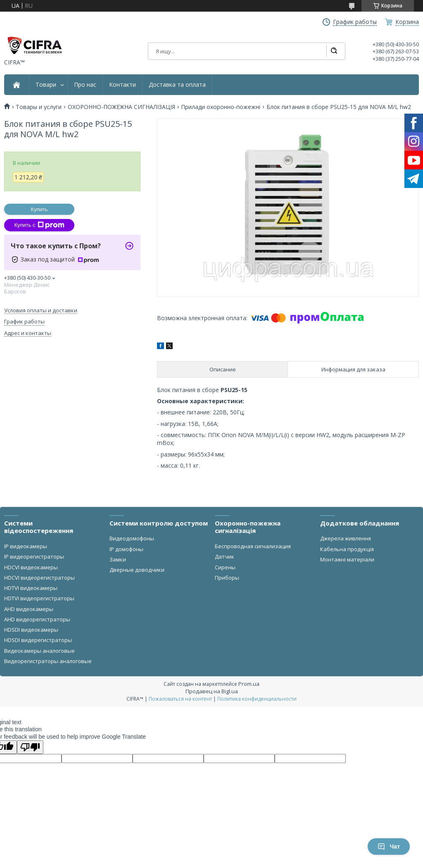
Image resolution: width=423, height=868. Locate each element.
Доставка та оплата (177, 85)
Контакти (122, 85)
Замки (118, 559)
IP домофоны (126, 549)
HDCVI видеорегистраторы (39, 578)
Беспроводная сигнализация (253, 546)
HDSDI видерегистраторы (38, 640)
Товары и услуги (39, 107)
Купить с (39, 225)
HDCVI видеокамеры (31, 567)
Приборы (227, 578)
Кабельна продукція (347, 549)
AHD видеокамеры (29, 609)
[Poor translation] (30, 747)
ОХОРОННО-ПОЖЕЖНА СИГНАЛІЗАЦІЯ (121, 107)
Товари (46, 85)
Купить (39, 209)
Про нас (85, 85)
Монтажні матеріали (347, 559)
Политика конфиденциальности (257, 699)
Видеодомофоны (132, 538)
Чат (389, 847)
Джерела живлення (346, 538)
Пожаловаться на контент (180, 699)
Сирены (225, 567)
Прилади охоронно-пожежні (221, 107)
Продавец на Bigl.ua (212, 691)
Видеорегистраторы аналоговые (48, 661)
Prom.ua (249, 684)
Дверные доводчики (137, 570)
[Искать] (334, 51)
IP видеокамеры (26, 546)
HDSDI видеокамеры (31, 630)
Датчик (225, 556)
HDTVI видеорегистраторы (39, 598)
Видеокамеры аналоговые (39, 651)
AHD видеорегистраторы (37, 619)
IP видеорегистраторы (34, 556)
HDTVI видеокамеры (31, 588)
